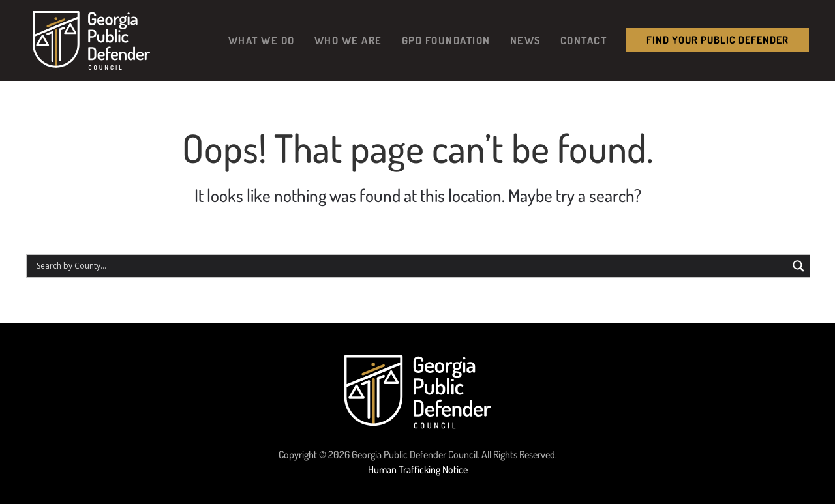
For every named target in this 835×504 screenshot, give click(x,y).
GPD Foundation (446, 40)
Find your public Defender (718, 40)
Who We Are (348, 40)
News (525, 40)
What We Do (262, 40)
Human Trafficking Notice (418, 469)
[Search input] (410, 266)
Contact (584, 40)
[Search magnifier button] (798, 266)
